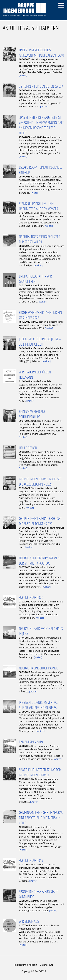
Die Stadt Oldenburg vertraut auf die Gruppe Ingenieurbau (39, 705)
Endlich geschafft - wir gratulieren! (35, 279)
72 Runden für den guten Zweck (41, 86)
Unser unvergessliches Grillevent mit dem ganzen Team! (41, 52)
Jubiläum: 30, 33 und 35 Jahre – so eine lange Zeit (40, 341)
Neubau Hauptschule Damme (39, 668)
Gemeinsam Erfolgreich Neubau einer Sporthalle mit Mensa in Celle (41, 818)
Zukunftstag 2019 (31, 860)
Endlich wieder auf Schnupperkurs (32, 414)
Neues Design (28, 448)
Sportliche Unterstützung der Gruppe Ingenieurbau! (40, 772)
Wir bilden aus (29, 921)
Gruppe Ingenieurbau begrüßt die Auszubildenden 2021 (40, 481)
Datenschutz (47, 965)
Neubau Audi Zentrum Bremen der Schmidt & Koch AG (39, 560)
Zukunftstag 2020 (31, 597)
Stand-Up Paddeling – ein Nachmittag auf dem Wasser (39, 206)
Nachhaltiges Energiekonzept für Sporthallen (39, 239)
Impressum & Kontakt (25, 965)
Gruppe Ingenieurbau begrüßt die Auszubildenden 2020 (40, 521)
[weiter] (23, 75)
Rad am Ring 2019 (31, 742)
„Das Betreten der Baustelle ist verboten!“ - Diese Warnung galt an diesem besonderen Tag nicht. (41, 125)
